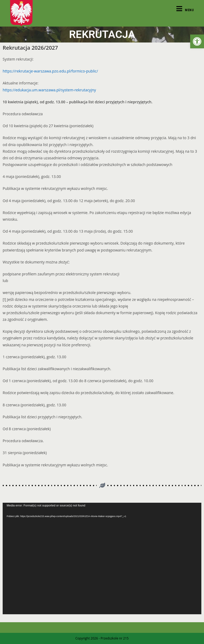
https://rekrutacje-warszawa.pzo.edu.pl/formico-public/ (50, 71)
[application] (102, 559)
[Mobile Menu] (185, 10)
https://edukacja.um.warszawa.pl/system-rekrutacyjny (49, 90)
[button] (197, 41)
